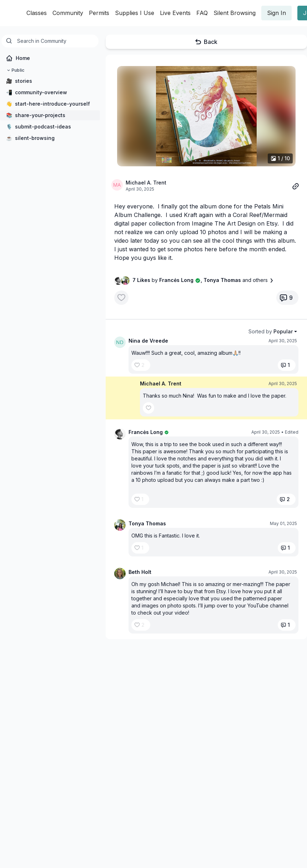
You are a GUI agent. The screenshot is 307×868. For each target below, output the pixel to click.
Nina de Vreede (148, 341)
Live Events (175, 13)
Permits (99, 13)
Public (15, 70)
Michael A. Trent (146, 183)
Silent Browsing (235, 13)
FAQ (202, 13)
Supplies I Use (135, 13)
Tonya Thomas (147, 523)
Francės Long (146, 432)
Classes (37, 13)
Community (68, 13)
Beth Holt (140, 572)
